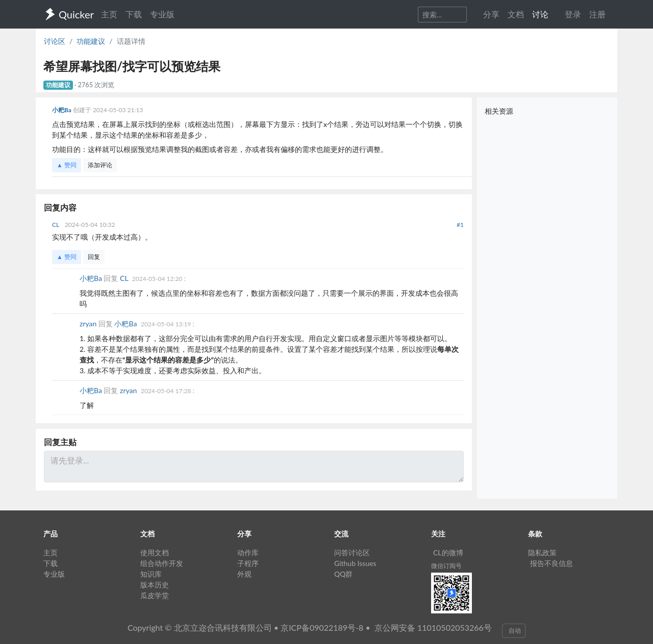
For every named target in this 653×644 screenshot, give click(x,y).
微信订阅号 (446, 566)
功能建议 (91, 41)
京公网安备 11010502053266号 (433, 627)
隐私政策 (542, 552)
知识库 (151, 574)
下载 (134, 14)
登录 (573, 14)
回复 (94, 257)
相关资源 (499, 111)
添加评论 (100, 165)
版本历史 (155, 585)
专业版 (162, 14)
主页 (109, 14)
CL (56, 225)
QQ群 (343, 574)
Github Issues (355, 563)
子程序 (248, 563)
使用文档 (155, 552)
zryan (89, 324)
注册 (597, 14)
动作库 (248, 552)
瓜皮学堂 (155, 595)
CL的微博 (448, 552)
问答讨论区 (352, 552)
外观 (244, 574)
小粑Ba (62, 110)
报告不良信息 (551, 563)
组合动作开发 (162, 563)
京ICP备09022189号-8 (322, 627)
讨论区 (55, 41)
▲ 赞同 (67, 165)
